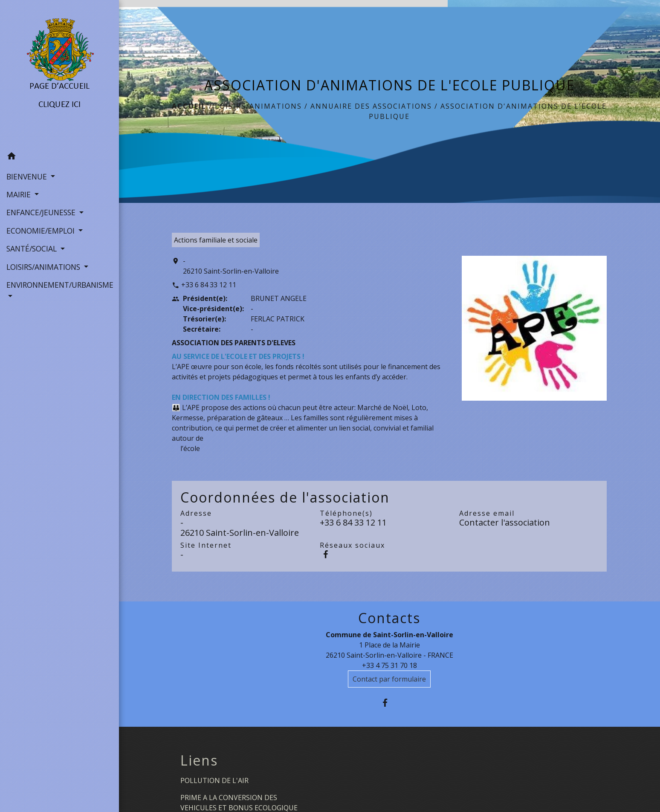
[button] (59, 157)
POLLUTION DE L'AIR (214, 780)
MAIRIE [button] (20, 194)
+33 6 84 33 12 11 (209, 285)
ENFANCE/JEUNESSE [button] (42, 212)
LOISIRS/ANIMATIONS (258, 106)
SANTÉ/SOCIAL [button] (33, 249)
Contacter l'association (505, 522)
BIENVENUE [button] (28, 176)
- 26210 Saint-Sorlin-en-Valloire (231, 266)
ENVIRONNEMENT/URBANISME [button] (59, 285)
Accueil (189, 106)
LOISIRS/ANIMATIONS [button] (44, 267)
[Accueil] (59, 74)
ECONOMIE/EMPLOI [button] (42, 231)
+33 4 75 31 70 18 (389, 665)
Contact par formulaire (389, 679)
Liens (199, 760)
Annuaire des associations (371, 106)
